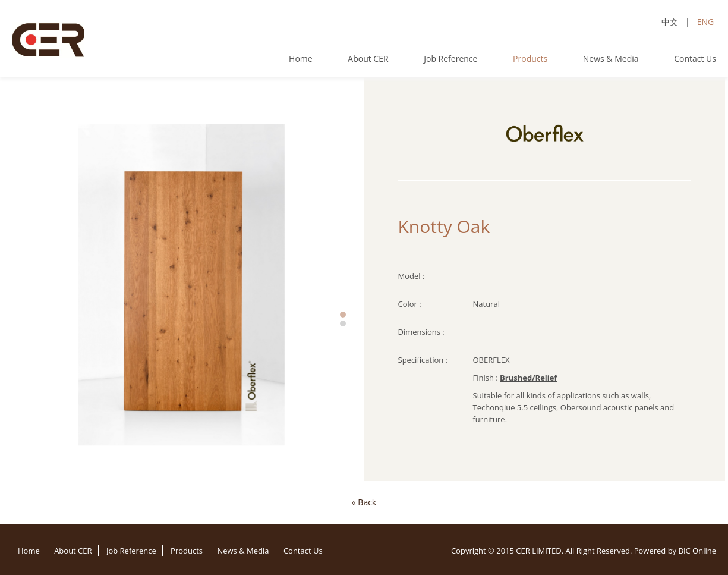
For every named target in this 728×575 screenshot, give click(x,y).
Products (530, 59)
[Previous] (364, 502)
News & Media (611, 59)
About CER (368, 59)
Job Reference (450, 59)
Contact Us (695, 59)
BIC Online (697, 551)
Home (301, 59)
